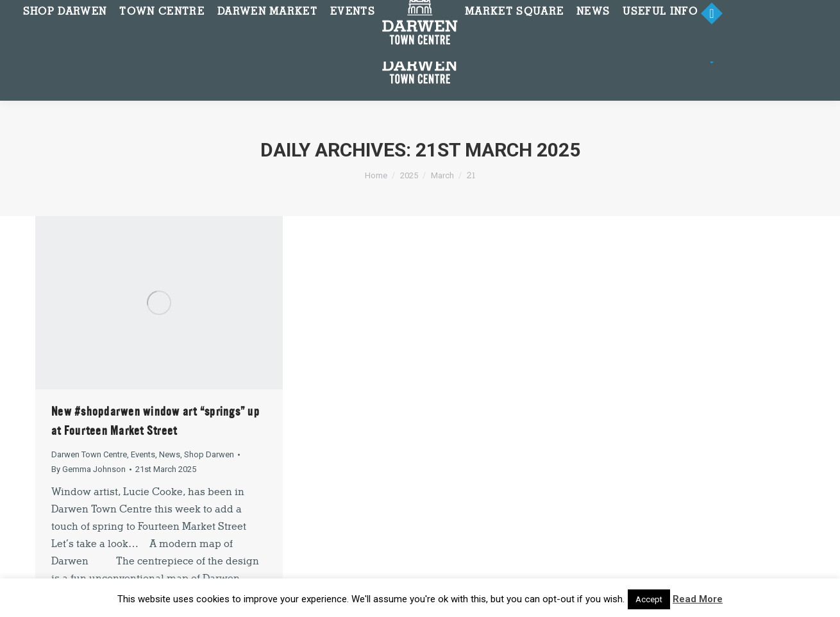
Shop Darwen (209, 454)
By (88, 469)
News (170, 454)
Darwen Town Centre (89, 454)
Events (143, 454)
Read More (698, 599)
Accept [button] (649, 599)
